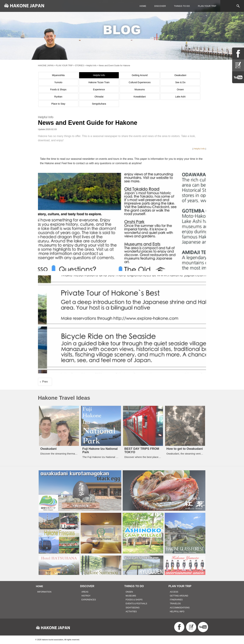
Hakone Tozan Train (99, 82)
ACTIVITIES (131, 612)
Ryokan (58, 97)
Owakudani (180, 75)
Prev (45, 382)
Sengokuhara (99, 104)
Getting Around (140, 75)
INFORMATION (44, 592)
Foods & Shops (58, 89)
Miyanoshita (58, 75)
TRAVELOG (175, 604)
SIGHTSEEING (133, 608)
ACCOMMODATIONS (180, 608)
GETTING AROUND (179, 596)
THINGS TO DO (182, 6)
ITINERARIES (176, 600)
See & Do (180, 82)
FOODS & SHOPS (134, 600)
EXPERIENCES (89, 600)
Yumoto (58, 82)
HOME (143, 6)
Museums (140, 89)
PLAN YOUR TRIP (207, 6)
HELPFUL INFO (177, 612)
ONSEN (129, 592)
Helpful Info (99, 75)
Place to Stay (58, 104)
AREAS (85, 592)
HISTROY (86, 596)
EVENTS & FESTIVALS (136, 604)
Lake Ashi (180, 97)
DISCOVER (160, 6)
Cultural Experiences (140, 82)
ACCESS (174, 592)
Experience (99, 89)
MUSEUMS (131, 596)
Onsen (180, 89)
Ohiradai (99, 97)
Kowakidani (140, 97)
